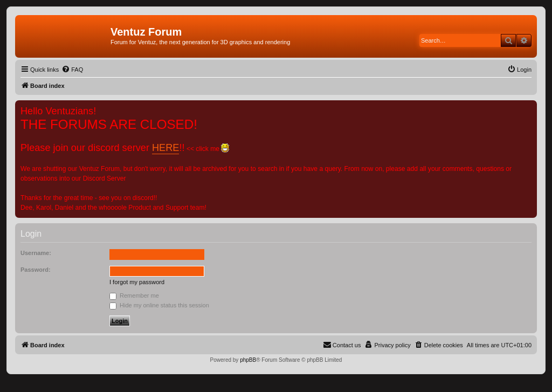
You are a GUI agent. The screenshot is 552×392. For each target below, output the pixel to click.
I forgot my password (137, 282)
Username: (36, 253)
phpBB (248, 360)
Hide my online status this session (159, 305)
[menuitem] (72, 70)
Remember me (134, 295)
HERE (165, 148)
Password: (36, 270)
